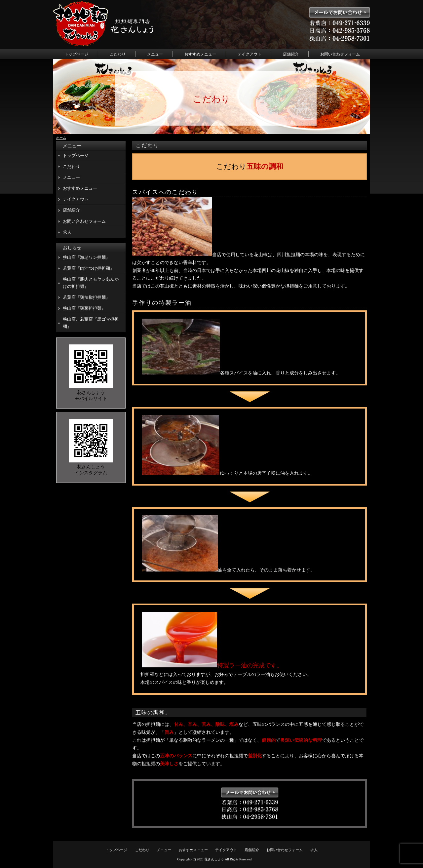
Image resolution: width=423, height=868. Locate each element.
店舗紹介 (291, 54)
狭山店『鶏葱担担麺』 (84, 308)
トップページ (76, 54)
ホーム (61, 138)
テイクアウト (250, 54)
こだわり (118, 54)
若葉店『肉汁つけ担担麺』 (89, 268)
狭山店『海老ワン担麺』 (86, 257)
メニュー (155, 54)
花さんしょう (214, 859)
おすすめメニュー (200, 54)
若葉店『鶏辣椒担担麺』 (86, 297)
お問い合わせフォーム (340, 54)
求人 (67, 232)
